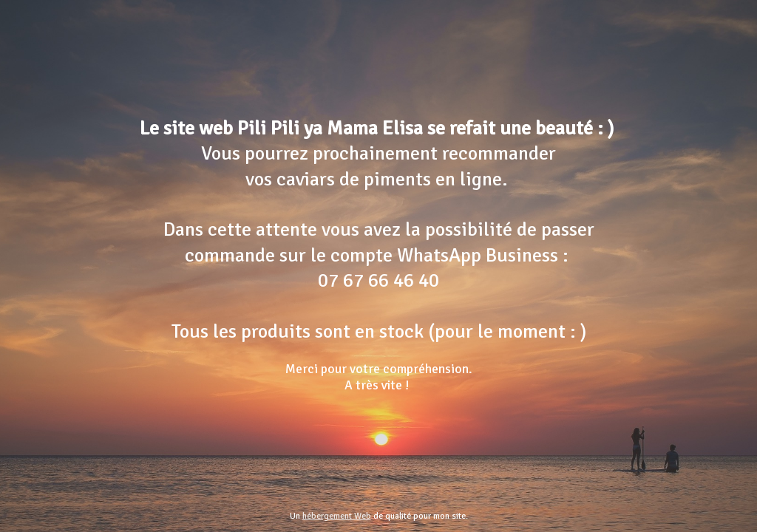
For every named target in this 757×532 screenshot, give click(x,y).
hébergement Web (337, 516)
